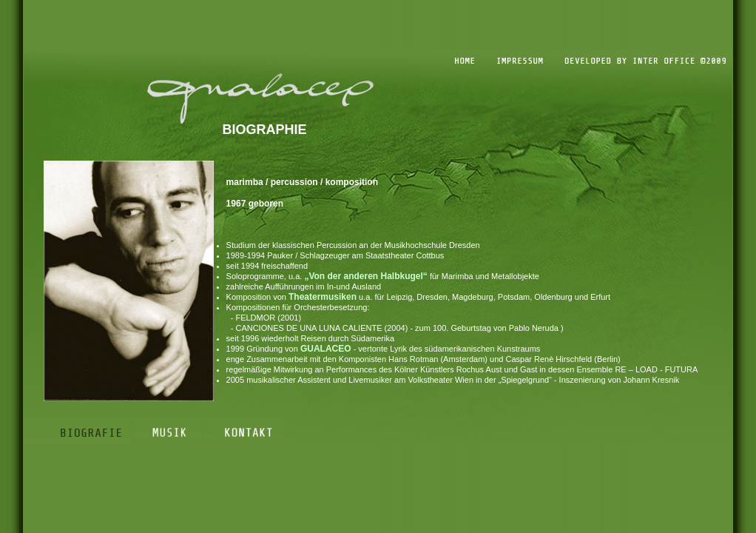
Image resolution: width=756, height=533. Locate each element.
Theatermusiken (323, 297)
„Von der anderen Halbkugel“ (365, 276)
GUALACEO (326, 349)
